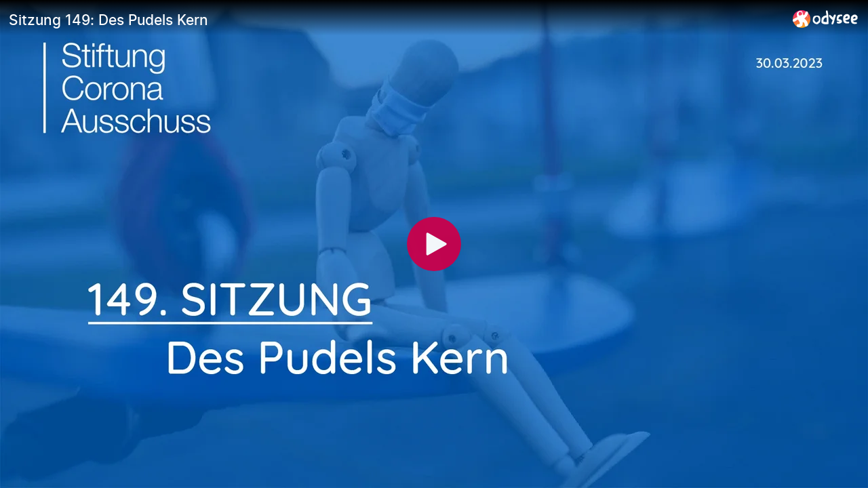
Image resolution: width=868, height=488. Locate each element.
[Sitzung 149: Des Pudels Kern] (395, 20)
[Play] (434, 244)
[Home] (826, 19)
